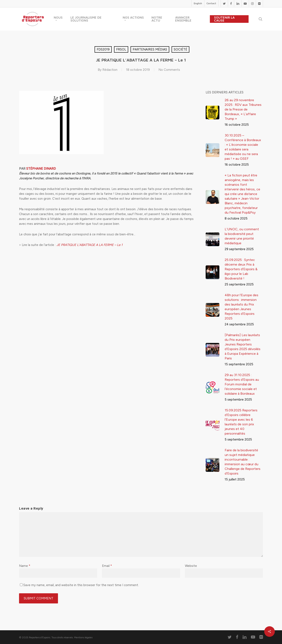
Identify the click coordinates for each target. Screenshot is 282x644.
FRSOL (121, 49)
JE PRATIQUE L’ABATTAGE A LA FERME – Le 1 (89, 245)
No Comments (169, 70)
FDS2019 (103, 49)
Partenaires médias (150, 49)
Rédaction (110, 70)
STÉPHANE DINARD (41, 169)
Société (180, 49)
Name (25, 566)
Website (191, 566)
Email (107, 566)
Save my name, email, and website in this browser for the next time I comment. (81, 585)
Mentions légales (83, 637)
